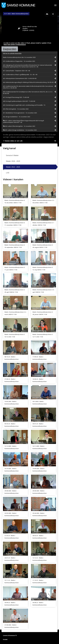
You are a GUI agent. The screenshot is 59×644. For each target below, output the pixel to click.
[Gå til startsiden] (18, 5)
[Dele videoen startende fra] (55, 57)
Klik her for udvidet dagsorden (12, 53)
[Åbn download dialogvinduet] (47, 14)
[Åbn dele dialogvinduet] (53, 14)
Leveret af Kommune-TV (10, 636)
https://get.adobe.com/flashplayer (15, 45)
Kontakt (5, 640)
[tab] (10, 49)
